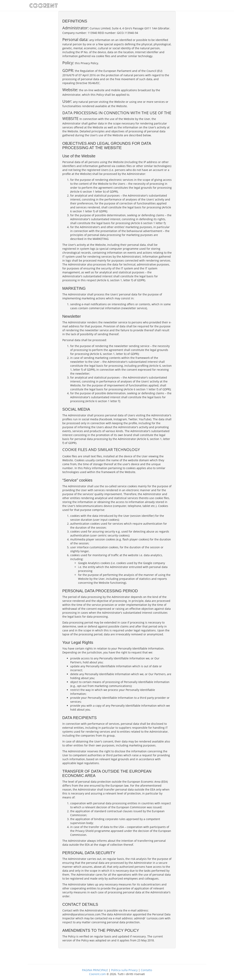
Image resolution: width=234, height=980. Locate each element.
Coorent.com (97, 974)
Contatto (146, 970)
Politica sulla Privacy (124, 970)
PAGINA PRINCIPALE (95, 970)
